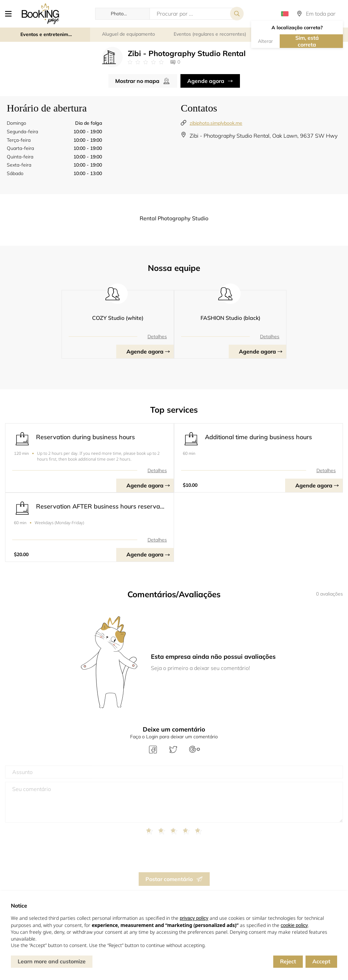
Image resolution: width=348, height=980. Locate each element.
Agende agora (206, 81)
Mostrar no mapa (137, 81)
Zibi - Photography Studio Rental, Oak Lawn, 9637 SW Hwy (264, 136)
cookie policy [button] (294, 925)
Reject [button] (288, 961)
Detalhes (157, 337)
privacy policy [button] (194, 918)
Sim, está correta (307, 41)
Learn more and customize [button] (52, 961)
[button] (11, 14)
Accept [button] (321, 961)
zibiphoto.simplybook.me (216, 123)
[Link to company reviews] (146, 62)
